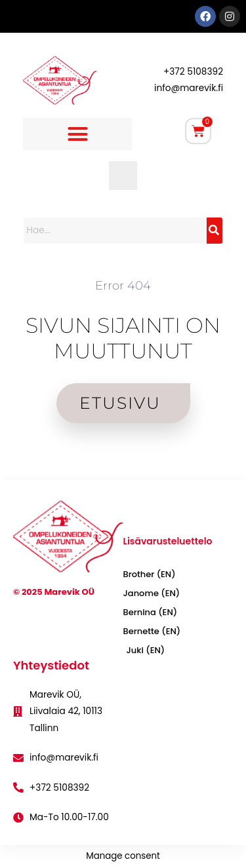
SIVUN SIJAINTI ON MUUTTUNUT (123, 338)
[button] (77, 134)
